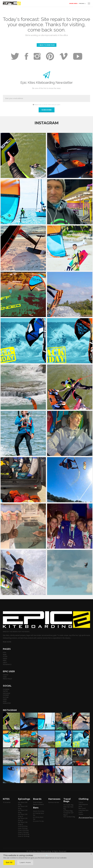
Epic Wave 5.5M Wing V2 (23, 823)
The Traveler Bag (68, 805)
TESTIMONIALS (7, 664)
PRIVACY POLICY (7, 679)
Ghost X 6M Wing (23, 830)
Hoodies (81, 814)
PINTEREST (6, 695)
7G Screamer (7, 802)
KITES (4, 652)
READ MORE (7, 642)
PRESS (5, 660)
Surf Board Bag (68, 811)
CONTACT (6, 675)
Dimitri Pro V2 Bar (39, 811)
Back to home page (47, 45)
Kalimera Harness (54, 802)
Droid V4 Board (38, 802)
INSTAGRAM (6, 693)
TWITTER (5, 691)
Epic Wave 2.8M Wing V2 (23, 815)
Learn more (25, 862)
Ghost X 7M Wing (23, 832)
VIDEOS (5, 658)
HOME (5, 677)
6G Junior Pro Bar (39, 821)
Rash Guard (82, 808)
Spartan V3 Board (38, 804)
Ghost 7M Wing (23, 828)
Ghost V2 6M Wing (24, 834)
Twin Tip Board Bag (69, 817)
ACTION (5, 656)
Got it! (9, 862)
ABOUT (5, 662)
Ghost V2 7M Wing (24, 836)
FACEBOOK (6, 689)
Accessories (86, 818)
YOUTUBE (6, 697)
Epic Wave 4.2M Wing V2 (23, 819)
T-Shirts (81, 802)
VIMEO (5, 699)
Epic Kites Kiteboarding (42, 851)
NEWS (5, 654)
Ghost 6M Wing (23, 826)
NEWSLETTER (7, 703)
